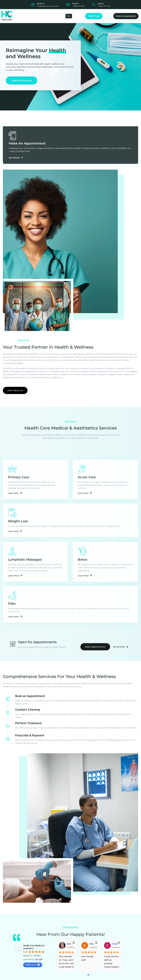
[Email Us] (33, 5)
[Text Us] (68, 5)
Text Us (75, 4)
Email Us (40, 4)
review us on (33, 975)
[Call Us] (94, 5)
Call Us (100, 4)
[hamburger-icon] (69, 16)
